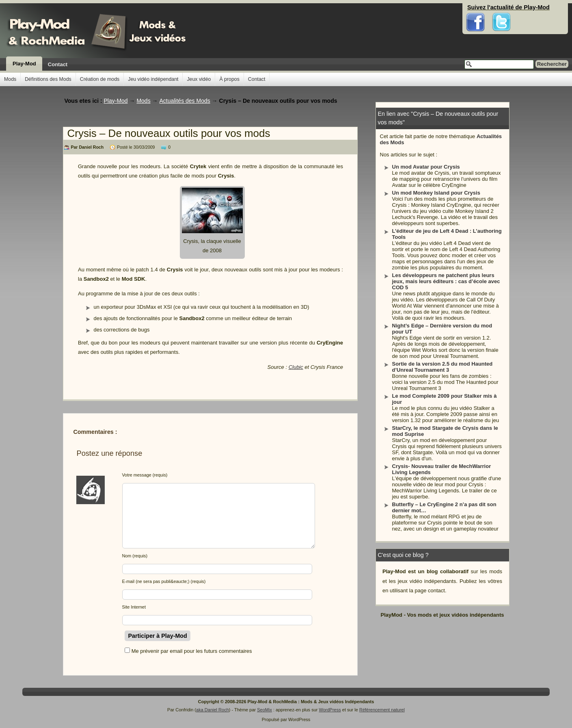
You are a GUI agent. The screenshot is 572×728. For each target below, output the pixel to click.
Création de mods (100, 79)
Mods (10, 79)
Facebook (476, 8)
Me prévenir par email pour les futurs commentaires (192, 651)
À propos (229, 79)
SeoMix (264, 710)
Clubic (296, 367)
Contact (58, 64)
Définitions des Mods (48, 79)
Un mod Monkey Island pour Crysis (436, 193)
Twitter (501, 8)
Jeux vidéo (199, 79)
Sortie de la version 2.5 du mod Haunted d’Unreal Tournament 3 (442, 367)
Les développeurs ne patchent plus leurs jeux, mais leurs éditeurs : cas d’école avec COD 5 (446, 281)
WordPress (330, 710)
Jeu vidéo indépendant (153, 79)
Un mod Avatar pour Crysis (426, 167)
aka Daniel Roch (213, 710)
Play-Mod (24, 64)
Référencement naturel (382, 710)
